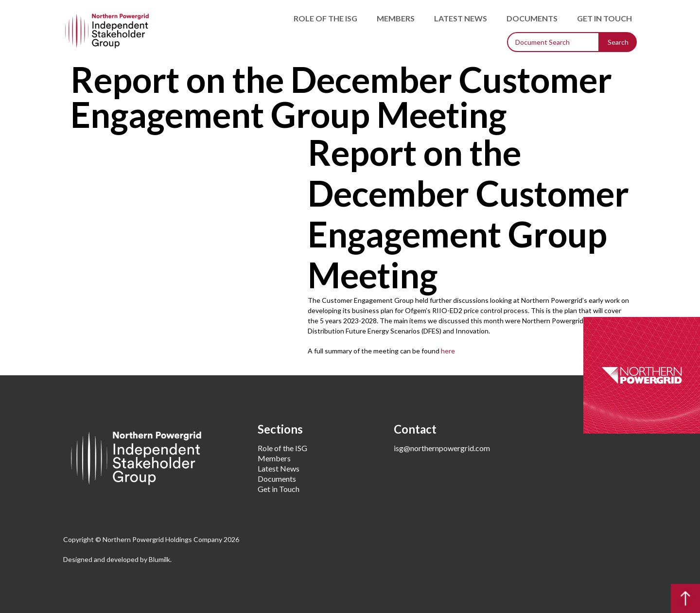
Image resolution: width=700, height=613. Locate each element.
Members (396, 18)
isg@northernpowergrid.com (442, 448)
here (448, 351)
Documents (532, 18)
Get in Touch (604, 18)
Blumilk (159, 559)
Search (618, 42)
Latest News (461, 18)
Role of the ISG (325, 18)
